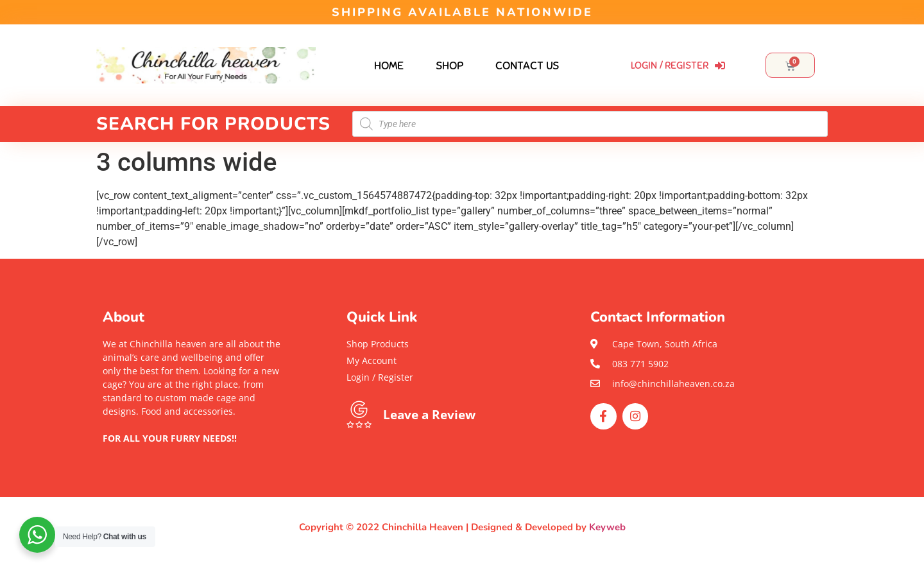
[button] (193, 452)
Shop (449, 65)
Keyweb (607, 527)
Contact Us (527, 65)
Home (389, 65)
